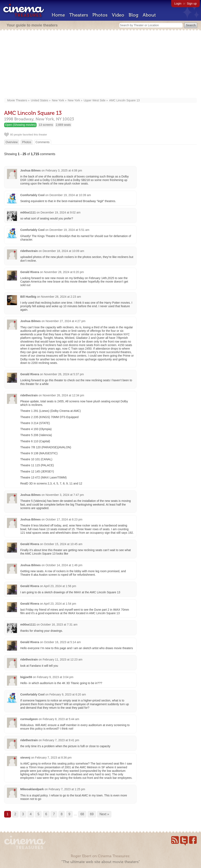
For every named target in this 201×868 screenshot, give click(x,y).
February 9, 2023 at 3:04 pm (55, 677)
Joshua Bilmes (31, 170)
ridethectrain (29, 251)
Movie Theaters (17, 100)
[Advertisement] (101, 65)
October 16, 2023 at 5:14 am (62, 642)
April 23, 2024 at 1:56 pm (60, 586)
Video (118, 15)
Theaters (79, 15)
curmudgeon (29, 719)
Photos (100, 15)
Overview (12, 142)
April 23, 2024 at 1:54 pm (60, 604)
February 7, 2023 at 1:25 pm (67, 789)
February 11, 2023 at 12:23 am (62, 659)
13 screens (46, 125)
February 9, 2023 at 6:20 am (68, 694)
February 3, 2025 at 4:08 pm (64, 170)
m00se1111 (28, 212)
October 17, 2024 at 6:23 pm (64, 519)
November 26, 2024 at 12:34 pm (63, 395)
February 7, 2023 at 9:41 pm (61, 740)
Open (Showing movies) (20, 125)
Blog (133, 15)
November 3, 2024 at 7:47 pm (65, 495)
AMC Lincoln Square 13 (124, 100)
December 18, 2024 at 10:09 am (63, 251)
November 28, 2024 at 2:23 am (61, 297)
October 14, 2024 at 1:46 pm (64, 565)
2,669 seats (63, 125)
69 (92, 814)
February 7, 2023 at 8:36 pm (53, 758)
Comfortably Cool (32, 195)
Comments (43, 142)
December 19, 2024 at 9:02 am (60, 212)
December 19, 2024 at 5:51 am (69, 230)
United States (39, 100)
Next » (104, 814)
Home (58, 15)
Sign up (192, 4)
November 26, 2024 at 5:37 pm (64, 374)
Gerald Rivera (30, 272)
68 (82, 814)
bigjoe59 (26, 677)
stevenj (25, 758)
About (149, 15)
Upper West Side (95, 100)
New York (58, 100)
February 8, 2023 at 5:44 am (61, 719)
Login (178, 4)
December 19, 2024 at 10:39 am (70, 195)
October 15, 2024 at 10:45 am (63, 544)
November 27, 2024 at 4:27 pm (65, 321)
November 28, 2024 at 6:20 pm (64, 272)
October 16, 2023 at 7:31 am (59, 625)
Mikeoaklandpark (32, 789)
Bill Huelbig (28, 297)
